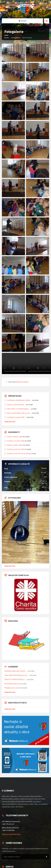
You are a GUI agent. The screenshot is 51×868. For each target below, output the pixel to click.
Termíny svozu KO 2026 (16, 441)
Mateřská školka (22, 382)
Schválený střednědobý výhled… (19, 400)
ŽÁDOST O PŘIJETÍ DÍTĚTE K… (15, 679)
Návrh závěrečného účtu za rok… (19, 413)
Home (7, 38)
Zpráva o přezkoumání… (16, 405)
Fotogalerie (16, 38)
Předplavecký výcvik (12, 688)
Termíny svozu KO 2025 (16, 449)
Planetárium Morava (12, 684)
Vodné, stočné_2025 (15, 445)
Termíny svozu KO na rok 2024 (18, 453)
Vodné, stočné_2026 (15, 437)
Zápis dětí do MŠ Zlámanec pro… (17, 675)
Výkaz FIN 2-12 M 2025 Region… (19, 409)
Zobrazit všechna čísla (11, 834)
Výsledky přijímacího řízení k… (16, 671)
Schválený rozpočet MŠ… (16, 417)
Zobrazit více (10, 422)
